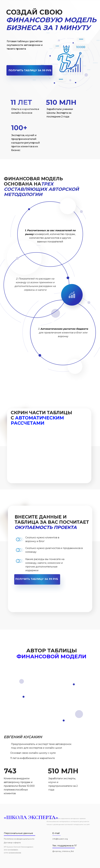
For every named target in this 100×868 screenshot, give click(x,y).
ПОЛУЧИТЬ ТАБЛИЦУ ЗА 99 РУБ (30, 70)
